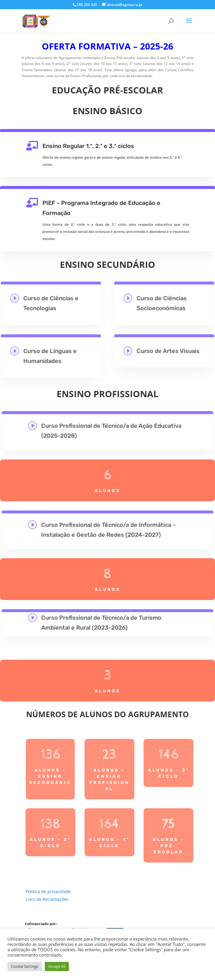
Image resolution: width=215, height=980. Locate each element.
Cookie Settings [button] (25, 966)
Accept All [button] (57, 966)
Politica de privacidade (48, 891)
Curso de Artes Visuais (168, 351)
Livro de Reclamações (47, 899)
